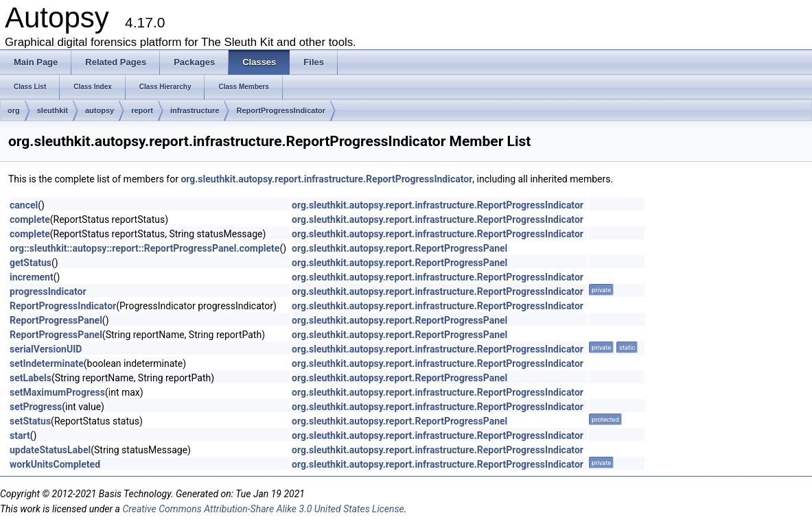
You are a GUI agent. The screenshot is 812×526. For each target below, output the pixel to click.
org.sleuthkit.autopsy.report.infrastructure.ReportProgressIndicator (326, 179)
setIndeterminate (47, 363)
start (20, 435)
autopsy (100, 110)
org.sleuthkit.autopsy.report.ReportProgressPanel (399, 248)
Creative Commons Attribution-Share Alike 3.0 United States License (263, 509)
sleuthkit (53, 110)
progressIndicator (48, 291)
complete (30, 219)
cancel (24, 205)
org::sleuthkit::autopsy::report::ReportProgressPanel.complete (144, 248)
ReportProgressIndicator (281, 110)
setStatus (30, 421)
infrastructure (195, 110)
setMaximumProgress (57, 392)
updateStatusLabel (50, 450)
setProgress (36, 407)
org (14, 110)
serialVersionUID (46, 349)
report (142, 110)
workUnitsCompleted (55, 464)
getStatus (31, 263)
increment (32, 277)
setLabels (31, 378)
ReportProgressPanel (56, 320)
